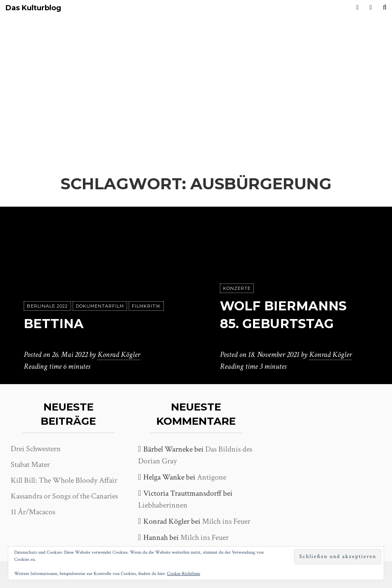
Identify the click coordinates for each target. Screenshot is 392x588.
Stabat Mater (30, 465)
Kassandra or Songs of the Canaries (64, 496)
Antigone (212, 477)
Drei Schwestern (36, 449)
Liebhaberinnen (163, 505)
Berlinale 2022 (47, 306)
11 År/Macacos (33, 512)
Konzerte (237, 288)
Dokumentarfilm (100, 306)
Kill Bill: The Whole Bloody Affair (64, 480)
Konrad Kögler (119, 355)
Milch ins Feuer (226, 521)
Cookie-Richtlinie (184, 574)
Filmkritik (146, 306)
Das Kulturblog (33, 8)
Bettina (54, 324)
